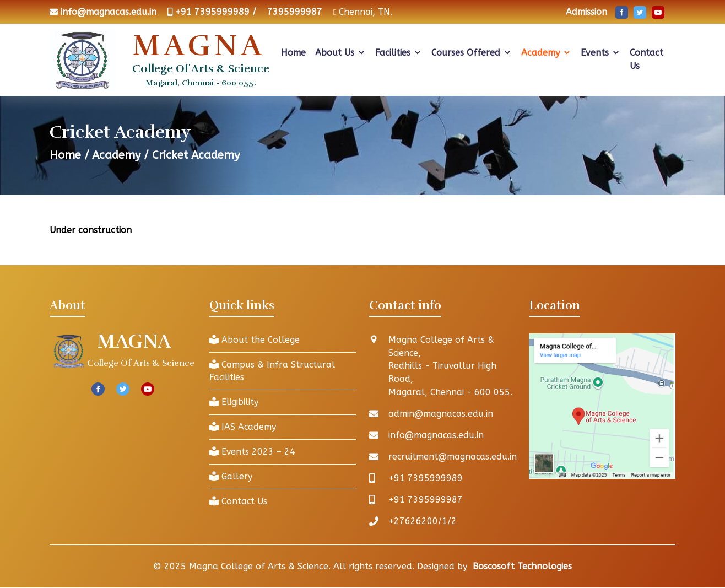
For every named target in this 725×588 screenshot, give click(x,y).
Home (293, 53)
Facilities (399, 53)
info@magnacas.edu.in (109, 12)
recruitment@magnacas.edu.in (453, 457)
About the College (255, 340)
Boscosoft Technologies (522, 567)
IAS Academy (243, 427)
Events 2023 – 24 (253, 452)
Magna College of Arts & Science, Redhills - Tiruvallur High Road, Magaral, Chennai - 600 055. (450, 366)
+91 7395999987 (426, 500)
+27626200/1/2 (423, 522)
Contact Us (646, 59)
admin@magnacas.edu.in (441, 414)
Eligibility (234, 403)
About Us (340, 53)
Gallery (231, 477)
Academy (546, 53)
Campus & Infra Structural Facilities (272, 371)
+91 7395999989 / (216, 12)
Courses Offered (472, 53)
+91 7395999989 (426, 479)
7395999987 (295, 12)
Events (600, 53)
